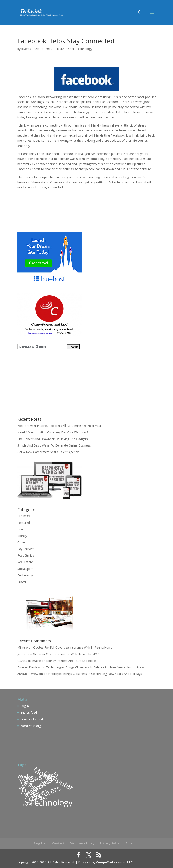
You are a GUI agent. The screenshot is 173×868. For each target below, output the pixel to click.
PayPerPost (25, 549)
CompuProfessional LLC (114, 862)
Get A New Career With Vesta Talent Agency (48, 452)
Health (60, 49)
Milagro (23, 647)
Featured (24, 523)
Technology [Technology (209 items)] (51, 802)
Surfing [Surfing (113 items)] (35, 780)
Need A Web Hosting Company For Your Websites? (53, 432)
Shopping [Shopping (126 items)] (29, 784)
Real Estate (25, 562)
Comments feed (32, 719)
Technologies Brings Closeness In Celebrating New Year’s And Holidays (95, 667)
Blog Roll (40, 843)
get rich (22, 654)
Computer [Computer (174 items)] (58, 780)
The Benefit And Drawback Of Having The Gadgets (53, 439)
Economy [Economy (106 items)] (39, 793)
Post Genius (26, 555)
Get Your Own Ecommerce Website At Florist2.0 (66, 654)
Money (22, 536)
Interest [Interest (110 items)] (30, 803)
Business (24, 516)
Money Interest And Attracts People (71, 661)
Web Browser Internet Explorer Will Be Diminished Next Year (59, 426)
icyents (26, 49)
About (130, 843)
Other (70, 49)
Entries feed (29, 712)
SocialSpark (25, 569)
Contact (58, 843)
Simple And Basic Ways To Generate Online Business (54, 445)
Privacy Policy (110, 843)
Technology (84, 49)
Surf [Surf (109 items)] (23, 787)
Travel (22, 582)
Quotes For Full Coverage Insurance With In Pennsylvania (73, 647)
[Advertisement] (67, 204)
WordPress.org (31, 726)
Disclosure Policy (82, 843)
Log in (25, 706)
